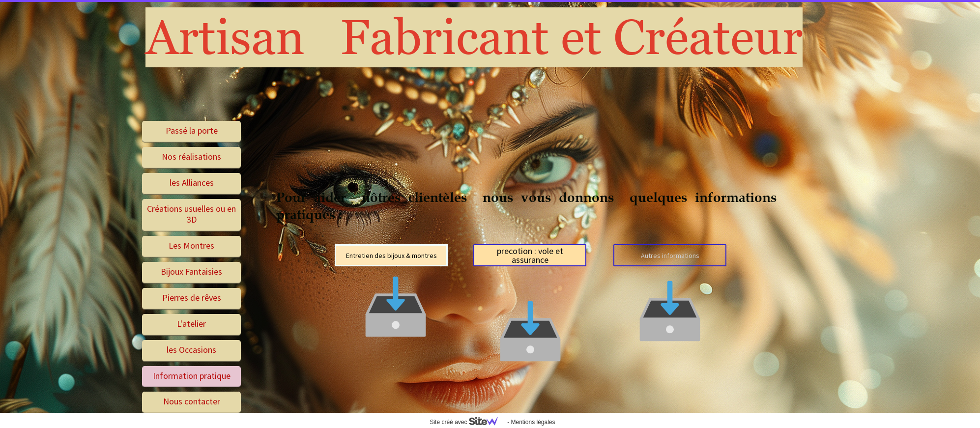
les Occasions (191, 350)
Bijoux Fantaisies (191, 271)
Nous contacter (192, 401)
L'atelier (191, 324)
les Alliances (192, 183)
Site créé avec (467, 422)
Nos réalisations (191, 157)
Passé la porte (192, 130)
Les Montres (191, 245)
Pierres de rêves (192, 298)
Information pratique (192, 376)
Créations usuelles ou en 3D (191, 214)
